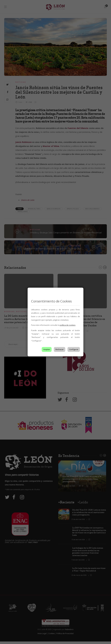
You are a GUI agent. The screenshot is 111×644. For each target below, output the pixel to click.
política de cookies (68, 325)
